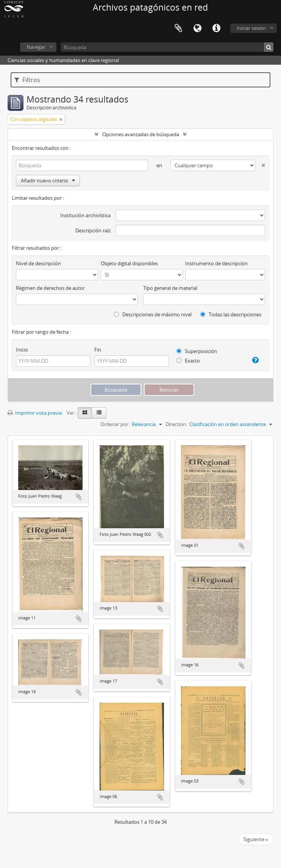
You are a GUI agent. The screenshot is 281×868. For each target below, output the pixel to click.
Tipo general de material (170, 288)
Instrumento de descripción (216, 263)
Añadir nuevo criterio (48, 180)
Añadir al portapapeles (79, 497)
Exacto (188, 361)
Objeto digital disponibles (129, 263)
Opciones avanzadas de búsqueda (141, 134)
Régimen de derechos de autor (50, 288)
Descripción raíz (93, 230)
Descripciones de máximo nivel (153, 314)
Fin (98, 350)
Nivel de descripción (38, 263)
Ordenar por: (115, 424)
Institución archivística (85, 215)
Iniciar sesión (251, 28)
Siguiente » (256, 839)
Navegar (36, 47)
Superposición (197, 351)
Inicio (22, 350)
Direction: (176, 424)
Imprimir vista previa (35, 413)
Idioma (197, 28)
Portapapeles (178, 28)
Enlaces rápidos (216, 28)
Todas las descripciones (231, 314)
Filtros (27, 80)
